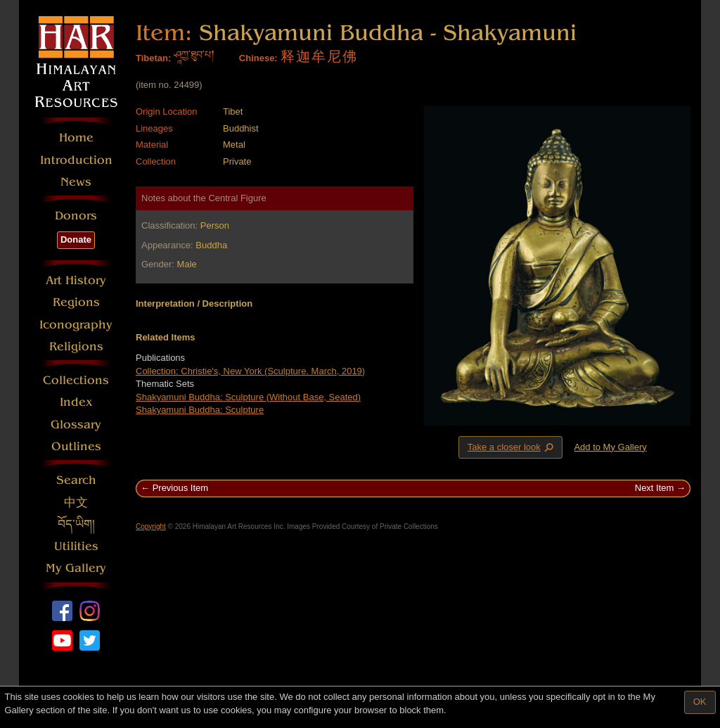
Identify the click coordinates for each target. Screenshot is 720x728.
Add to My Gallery (610, 447)
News (76, 182)
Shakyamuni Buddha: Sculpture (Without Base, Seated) (248, 397)
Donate (76, 240)
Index (76, 402)
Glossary (76, 424)
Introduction (76, 160)
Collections (76, 380)
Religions (76, 346)
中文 (76, 503)
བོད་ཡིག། (76, 524)
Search (76, 480)
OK (700, 702)
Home (76, 138)
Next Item (655, 488)
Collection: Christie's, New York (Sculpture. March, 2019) (250, 371)
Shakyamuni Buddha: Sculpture (200, 410)
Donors (76, 216)
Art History (76, 280)
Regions (76, 302)
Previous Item (180, 488)
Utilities (76, 546)
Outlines (76, 446)
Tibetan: (153, 58)
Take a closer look (512, 447)
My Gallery (76, 568)
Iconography (76, 325)
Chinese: (258, 58)
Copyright (151, 526)
